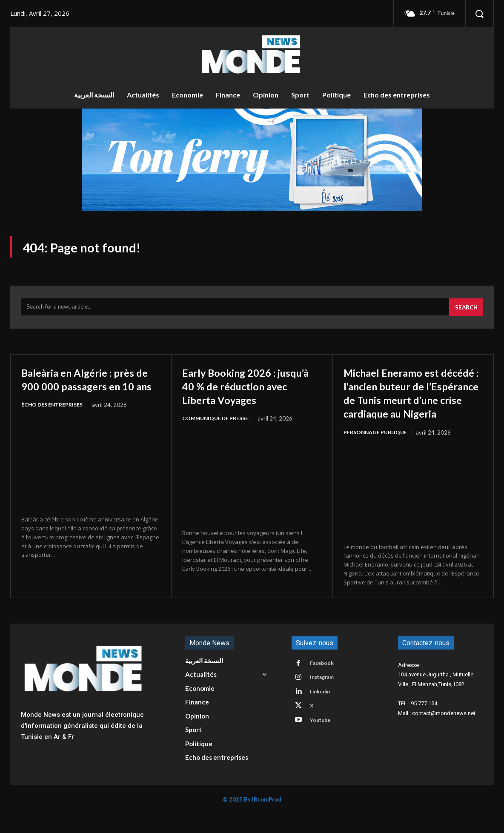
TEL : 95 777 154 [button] (418, 723)
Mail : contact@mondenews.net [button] (437, 732)
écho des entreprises (54, 424)
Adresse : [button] (410, 684)
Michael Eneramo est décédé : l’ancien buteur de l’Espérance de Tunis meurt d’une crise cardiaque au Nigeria (408, 404)
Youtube (322, 746)
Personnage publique (377, 451)
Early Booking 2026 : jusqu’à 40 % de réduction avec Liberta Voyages (250, 390)
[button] (479, 14)
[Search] (465, 312)
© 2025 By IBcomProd (252, 819)
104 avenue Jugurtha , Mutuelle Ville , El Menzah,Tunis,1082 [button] (436, 698)
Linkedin (323, 714)
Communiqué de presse (218, 424)
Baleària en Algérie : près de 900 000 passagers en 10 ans (89, 390)
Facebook (324, 683)
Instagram (325, 698)
